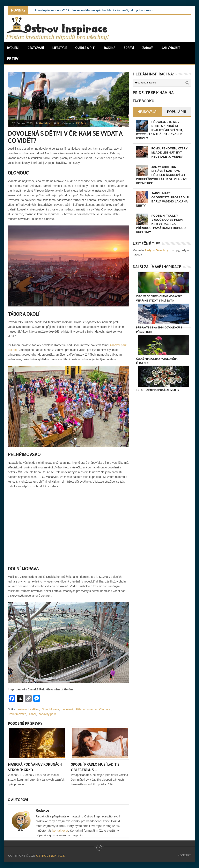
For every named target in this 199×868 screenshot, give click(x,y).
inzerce (92, 709)
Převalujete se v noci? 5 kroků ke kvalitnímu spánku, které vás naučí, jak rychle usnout (94, 10)
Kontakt (184, 855)
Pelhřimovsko (17, 714)
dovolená (68, 709)
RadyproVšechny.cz (158, 250)
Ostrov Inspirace (50, 856)
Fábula (80, 709)
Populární (176, 112)
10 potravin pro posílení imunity (158, 390)
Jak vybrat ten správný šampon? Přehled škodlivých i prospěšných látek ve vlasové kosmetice (162, 175)
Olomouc (105, 709)
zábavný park (47, 714)
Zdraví (129, 48)
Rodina (110, 48)
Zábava (148, 48)
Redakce (45, 123)
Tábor (32, 714)
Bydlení (13, 48)
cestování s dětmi (28, 709)
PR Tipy (13, 58)
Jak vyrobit (171, 48)
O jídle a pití (85, 48)
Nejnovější (147, 112)
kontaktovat (60, 830)
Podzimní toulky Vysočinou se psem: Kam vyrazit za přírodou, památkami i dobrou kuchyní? (161, 224)
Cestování (36, 48)
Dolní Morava (50, 709)
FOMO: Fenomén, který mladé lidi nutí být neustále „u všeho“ (169, 153)
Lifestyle (60, 48)
